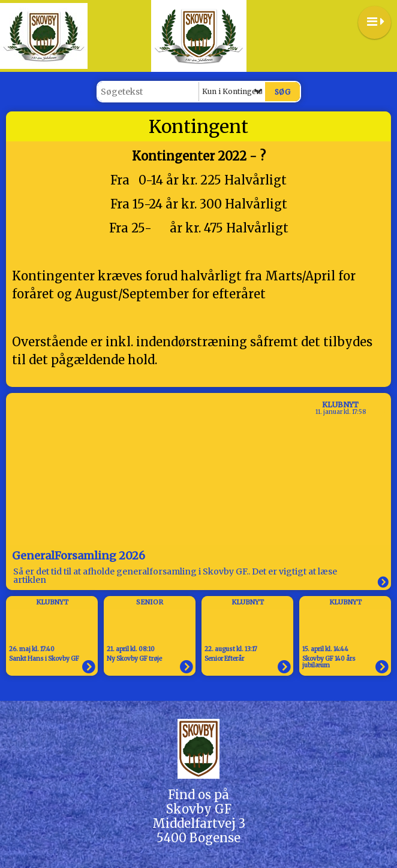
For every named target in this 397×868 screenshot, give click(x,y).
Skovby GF (199, 809)
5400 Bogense (198, 838)
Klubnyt (340, 405)
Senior (150, 602)
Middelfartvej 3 (199, 823)
